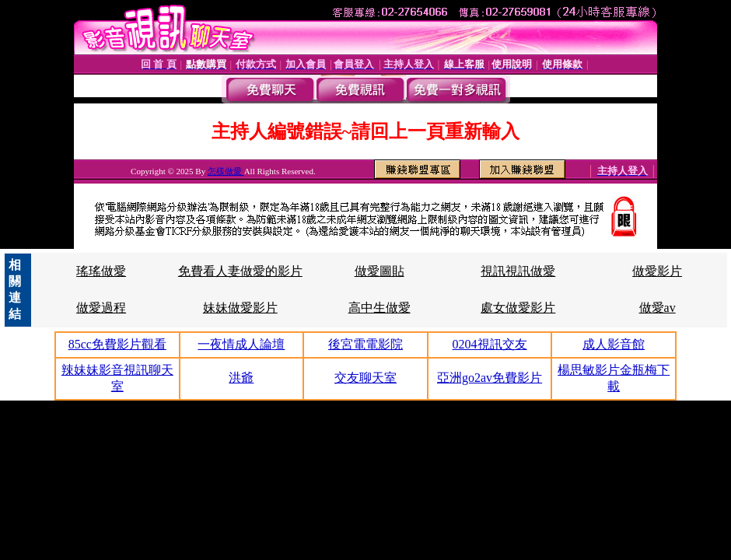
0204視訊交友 (490, 344)
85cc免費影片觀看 (117, 344)
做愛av (658, 308)
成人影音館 (614, 344)
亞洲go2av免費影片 (490, 378)
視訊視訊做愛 (518, 271)
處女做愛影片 (518, 308)
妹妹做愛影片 (240, 308)
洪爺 (241, 378)
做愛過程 (101, 308)
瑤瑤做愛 (101, 271)
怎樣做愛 (226, 171)
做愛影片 (657, 271)
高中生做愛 (379, 308)
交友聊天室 (365, 378)
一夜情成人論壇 (241, 344)
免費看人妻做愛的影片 (240, 271)
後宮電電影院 (365, 344)
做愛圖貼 (379, 271)
